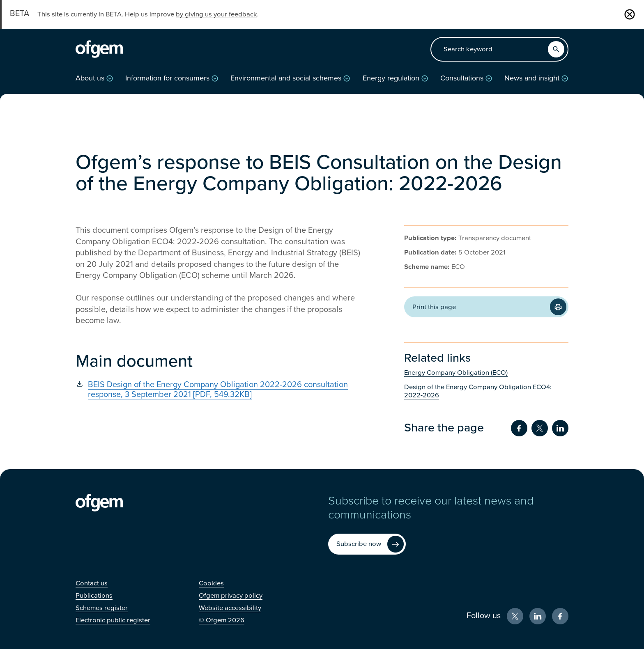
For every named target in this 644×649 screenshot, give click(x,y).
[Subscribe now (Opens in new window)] (367, 544)
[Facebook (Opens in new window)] (560, 616)
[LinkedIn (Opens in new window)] (538, 616)
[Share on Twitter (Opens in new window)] (540, 428)
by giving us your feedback (216, 14)
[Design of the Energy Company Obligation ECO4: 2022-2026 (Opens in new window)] (486, 391)
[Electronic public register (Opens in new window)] (113, 620)
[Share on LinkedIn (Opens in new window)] (560, 428)
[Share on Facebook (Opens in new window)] (519, 428)
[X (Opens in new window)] (515, 616)
